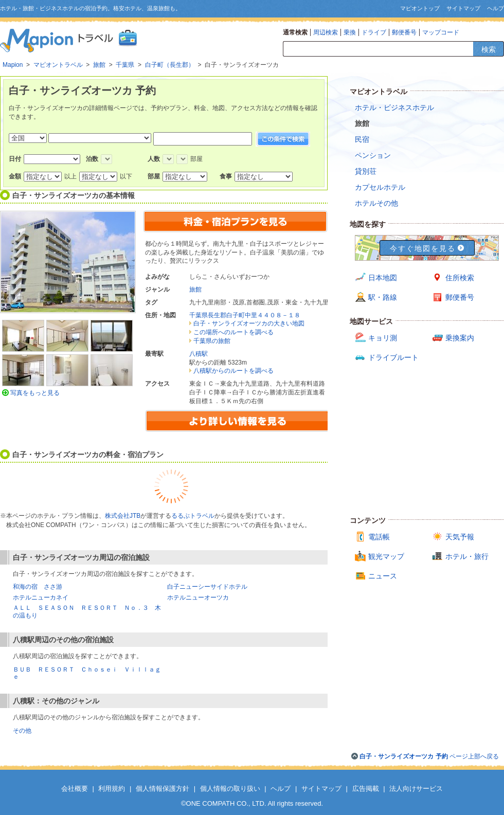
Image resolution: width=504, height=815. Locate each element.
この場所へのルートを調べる (233, 332)
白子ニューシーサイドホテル (207, 587)
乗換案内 (460, 338)
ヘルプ (496, 8)
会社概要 (75, 789)
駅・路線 (383, 297)
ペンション (373, 155)
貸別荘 (366, 171)
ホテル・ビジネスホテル (394, 107)
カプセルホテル (380, 187)
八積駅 (199, 354)
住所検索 (460, 278)
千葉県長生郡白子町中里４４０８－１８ (245, 315)
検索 (489, 49)
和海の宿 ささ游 (38, 587)
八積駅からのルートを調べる (233, 371)
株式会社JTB (123, 516)
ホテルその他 (376, 203)
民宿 (362, 139)
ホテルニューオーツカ (198, 597)
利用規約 (112, 789)
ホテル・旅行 (467, 556)
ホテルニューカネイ (41, 597)
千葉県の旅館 (212, 341)
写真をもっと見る (35, 393)
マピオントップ (420, 8)
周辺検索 (326, 32)
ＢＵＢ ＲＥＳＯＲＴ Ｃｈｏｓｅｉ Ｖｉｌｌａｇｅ (87, 673)
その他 (22, 731)
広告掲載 (366, 789)
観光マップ (386, 556)
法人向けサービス (416, 789)
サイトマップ (463, 8)
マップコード (441, 32)
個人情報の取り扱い (230, 789)
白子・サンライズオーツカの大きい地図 (249, 323)
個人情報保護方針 (163, 789)
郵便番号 (404, 32)
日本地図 (383, 278)
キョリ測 (383, 338)
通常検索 (295, 32)
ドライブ (374, 32)
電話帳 (379, 537)
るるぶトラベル (193, 516)
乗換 (350, 32)
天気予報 (460, 537)
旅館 (195, 289)
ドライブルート (393, 357)
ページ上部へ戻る (429, 756)
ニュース (383, 576)
